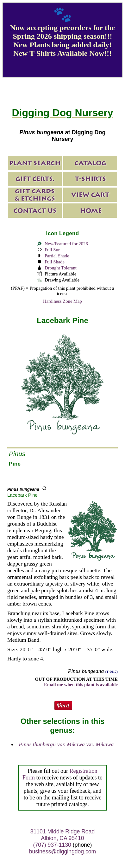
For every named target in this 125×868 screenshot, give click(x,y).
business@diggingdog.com (63, 851)
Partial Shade (57, 256)
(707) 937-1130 (52, 845)
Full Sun (53, 250)
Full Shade (55, 262)
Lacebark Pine (22, 495)
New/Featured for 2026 (66, 244)
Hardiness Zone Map (63, 301)
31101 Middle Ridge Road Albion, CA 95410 (63, 835)
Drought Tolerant (61, 268)
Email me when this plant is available (81, 685)
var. (66, 744)
